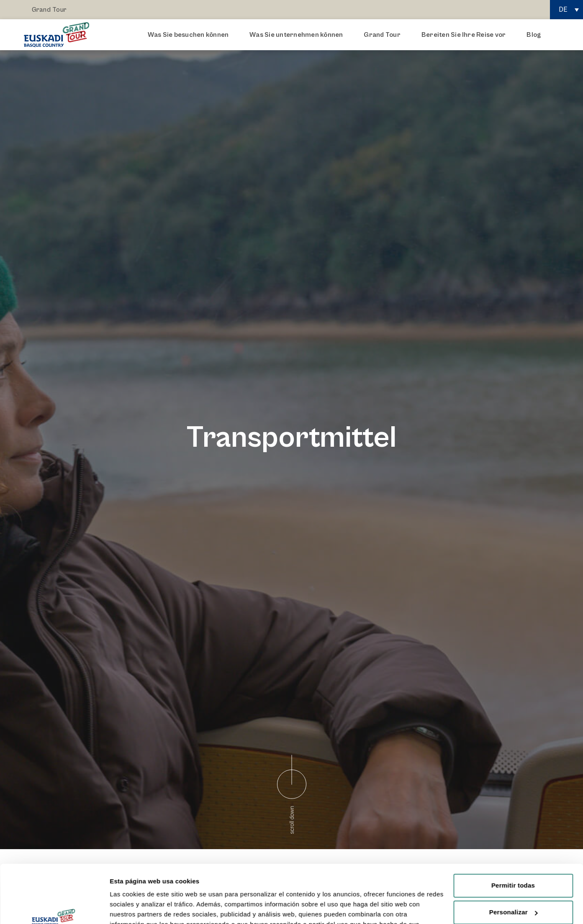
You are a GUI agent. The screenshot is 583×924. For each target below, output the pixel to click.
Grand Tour (49, 10)
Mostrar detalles (134, 907)
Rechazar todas (513, 889)
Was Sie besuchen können (190, 35)
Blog (534, 35)
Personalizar (514, 862)
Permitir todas (513, 836)
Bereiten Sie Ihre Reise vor (466, 35)
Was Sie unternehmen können (298, 35)
